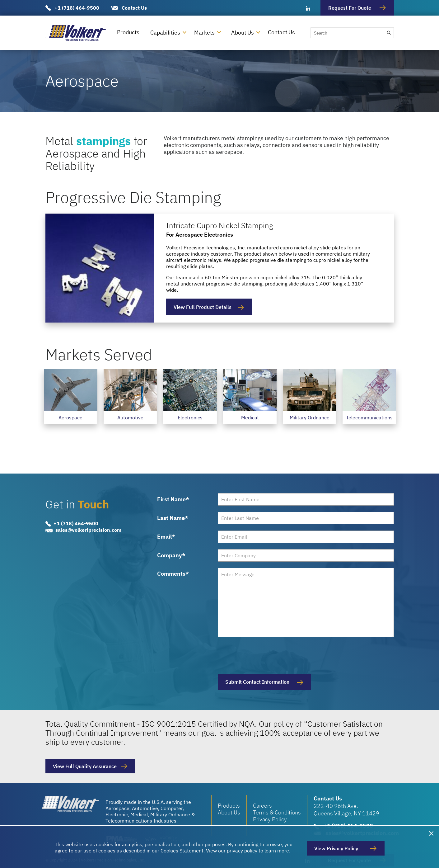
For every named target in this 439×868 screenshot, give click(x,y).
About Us (243, 33)
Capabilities (165, 33)
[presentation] (265, 655)
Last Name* (173, 518)
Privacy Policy (270, 819)
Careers (262, 806)
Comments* (173, 574)
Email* (166, 537)
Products (128, 32)
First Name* (173, 499)
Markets (204, 33)
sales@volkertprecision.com (88, 530)
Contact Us (134, 8)
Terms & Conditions (277, 812)
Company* (171, 555)
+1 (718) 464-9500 (77, 8)
